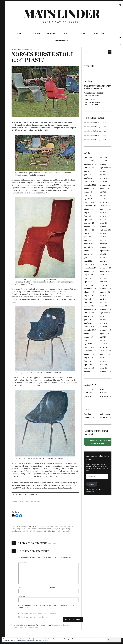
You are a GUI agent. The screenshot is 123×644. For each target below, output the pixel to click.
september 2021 (106, 251)
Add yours (52, 543)
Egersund (51, 526)
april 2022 (88, 240)
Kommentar (23, 562)
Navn (21, 587)
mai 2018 (103, 320)
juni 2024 (88, 195)
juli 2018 (103, 316)
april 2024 (88, 199)
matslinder (15, 49)
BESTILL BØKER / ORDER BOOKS (26, 502)
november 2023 (105, 206)
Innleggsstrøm (105, 414)
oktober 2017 (89, 334)
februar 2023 (89, 223)
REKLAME (82, 33)
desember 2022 (90, 227)
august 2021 (89, 254)
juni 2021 (88, 258)
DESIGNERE (52, 33)
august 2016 (89, 358)
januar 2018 (104, 327)
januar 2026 (104, 161)
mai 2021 (103, 258)
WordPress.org (105, 418)
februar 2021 (89, 264)
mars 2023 (103, 220)
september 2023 (106, 209)
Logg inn (88, 414)
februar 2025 (89, 182)
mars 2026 (103, 157)
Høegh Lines (20, 529)
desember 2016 (90, 351)
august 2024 (89, 192)
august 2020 (89, 275)
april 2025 (88, 178)
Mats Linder (61, 13)
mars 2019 (103, 302)
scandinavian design (19, 531)
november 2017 (105, 330)
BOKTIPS (36, 33)
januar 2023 (104, 223)
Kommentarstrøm (91, 418)
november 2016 (105, 351)
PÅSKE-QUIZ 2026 (100, 122)
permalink (67, 531)
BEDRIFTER (21, 33)
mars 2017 (103, 344)
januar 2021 (104, 264)
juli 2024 (103, 192)
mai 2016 (103, 361)
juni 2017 (88, 340)
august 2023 (89, 213)
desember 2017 (90, 330)
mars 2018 (103, 323)
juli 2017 (103, 337)
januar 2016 (104, 368)
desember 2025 (90, 164)
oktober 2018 (89, 313)
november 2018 (105, 309)
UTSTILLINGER (105, 396)
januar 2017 (104, 347)
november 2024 (105, 185)
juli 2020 (103, 275)
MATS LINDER (61, 41)
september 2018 (106, 313)
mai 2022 (103, 237)
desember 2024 (90, 185)
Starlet (34, 531)
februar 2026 (89, 161)
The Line (48, 531)
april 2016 (88, 365)
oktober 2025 (89, 168)
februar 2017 (89, 347)
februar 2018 (89, 327)
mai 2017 (103, 340)
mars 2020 (103, 282)
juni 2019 (88, 299)
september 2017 (106, 334)
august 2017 (89, 337)
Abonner (92, 484)
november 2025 (105, 164)
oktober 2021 (89, 251)
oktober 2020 (89, 271)
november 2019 (105, 289)
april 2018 (88, 323)
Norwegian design (64, 529)
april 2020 (88, 282)
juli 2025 (103, 171)
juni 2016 (88, 361)
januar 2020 (104, 285)
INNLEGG (67, 33)
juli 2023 (103, 213)
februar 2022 (89, 244)
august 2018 (89, 316)
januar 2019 (104, 306)
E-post (53, 587)
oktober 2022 (89, 230)
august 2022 (89, 233)
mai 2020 (103, 278)
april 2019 (88, 302)
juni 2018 (88, 320)
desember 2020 (90, 268)
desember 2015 (90, 372)
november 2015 (105, 372)
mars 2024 (103, 199)
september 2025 (106, 168)
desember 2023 (90, 206)
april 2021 (88, 261)
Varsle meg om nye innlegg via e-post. (35, 617)
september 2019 (106, 292)
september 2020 (106, 271)
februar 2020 (89, 285)
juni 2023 (88, 216)
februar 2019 (89, 306)
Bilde (32, 49)
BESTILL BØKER (100, 33)
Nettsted (22, 596)
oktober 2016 (89, 354)
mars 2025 (103, 178)
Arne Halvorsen (70, 485)
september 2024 (106, 189)
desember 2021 (90, 247)
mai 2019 (103, 299)
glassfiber (58, 526)
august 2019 (89, 296)
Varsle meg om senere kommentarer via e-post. (39, 613)
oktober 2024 (89, 189)
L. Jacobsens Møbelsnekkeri (36, 529)
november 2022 (105, 227)
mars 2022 (103, 240)
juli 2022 (103, 233)
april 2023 (88, 220)
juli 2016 (103, 358)
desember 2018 (90, 309)
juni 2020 (88, 278)
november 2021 (105, 247)
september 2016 (106, 354)
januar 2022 (104, 244)
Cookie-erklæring (43, 641)
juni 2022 (88, 237)
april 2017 (88, 344)
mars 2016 (103, 365)
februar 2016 (89, 368)
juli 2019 (103, 296)
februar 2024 (89, 202)
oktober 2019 (89, 292)
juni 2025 (88, 175)
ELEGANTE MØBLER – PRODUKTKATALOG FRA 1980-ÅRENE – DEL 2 (93, 102)
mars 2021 (103, 261)
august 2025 (89, 171)
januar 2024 (104, 202)
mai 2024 (103, 195)
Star (29, 531)
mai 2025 (103, 175)
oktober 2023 (89, 209)
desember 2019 (90, 289)
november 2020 (105, 268)
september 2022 (106, 230)
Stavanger (41, 531)
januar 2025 (104, 182)
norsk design (52, 529)
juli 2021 (103, 254)
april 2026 (88, 157)
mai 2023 (103, 216)
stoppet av (98, 442)
